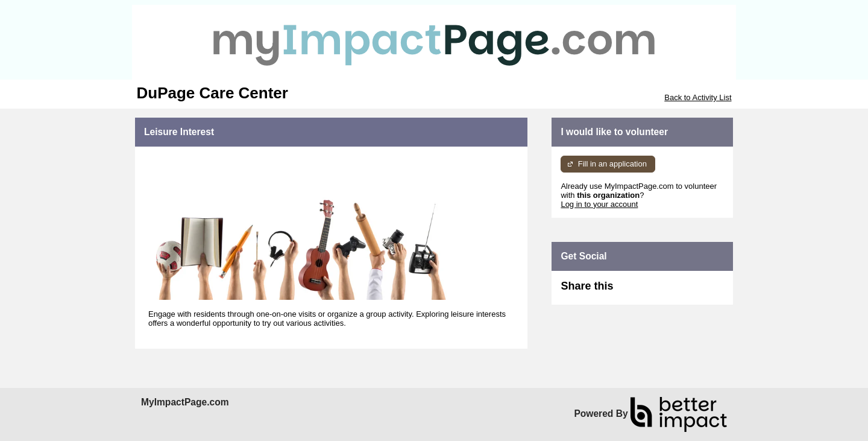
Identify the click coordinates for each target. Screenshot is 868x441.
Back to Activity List (698, 97)
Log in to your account (599, 204)
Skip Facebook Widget (652, 291)
